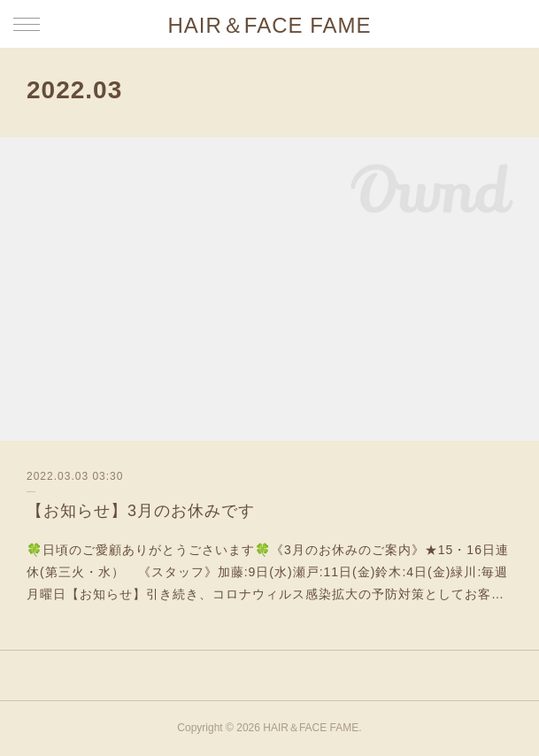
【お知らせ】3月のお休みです (141, 511)
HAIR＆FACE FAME (269, 25)
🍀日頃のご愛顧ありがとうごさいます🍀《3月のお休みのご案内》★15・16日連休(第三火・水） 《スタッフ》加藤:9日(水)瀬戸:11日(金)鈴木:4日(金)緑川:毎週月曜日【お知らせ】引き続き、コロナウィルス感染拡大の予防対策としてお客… (268, 572)
